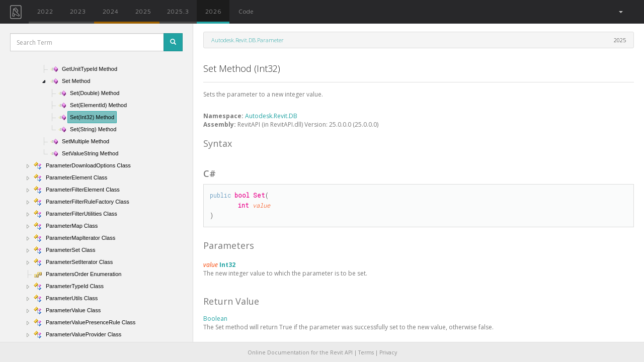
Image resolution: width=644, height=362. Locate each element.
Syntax (218, 143)
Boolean (215, 319)
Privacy (388, 352)
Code (246, 11)
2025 (143, 11)
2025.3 (178, 11)
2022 (45, 11)
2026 (213, 11)
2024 (111, 11)
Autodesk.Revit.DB (271, 116)
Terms (366, 352)
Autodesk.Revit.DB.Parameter (248, 40)
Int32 (227, 265)
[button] (620, 12)
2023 (78, 11)
